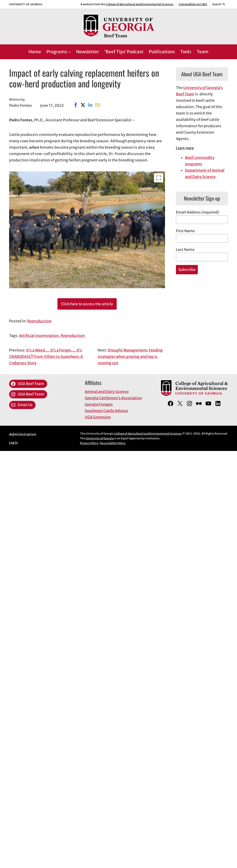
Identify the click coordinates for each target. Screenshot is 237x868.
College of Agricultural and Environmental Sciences (140, 4)
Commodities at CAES (193, 4)
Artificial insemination (39, 336)
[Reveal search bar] (219, 4)
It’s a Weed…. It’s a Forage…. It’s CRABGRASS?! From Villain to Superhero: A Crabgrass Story (46, 356)
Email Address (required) (197, 212)
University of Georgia (100, 438)
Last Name (185, 249)
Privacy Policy (89, 443)
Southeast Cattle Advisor (107, 411)
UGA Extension (98, 417)
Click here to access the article (87, 304)
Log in (13, 443)
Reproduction (39, 321)
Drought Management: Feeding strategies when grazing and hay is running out (130, 356)
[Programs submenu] (69, 52)
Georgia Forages (99, 404)
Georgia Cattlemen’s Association (113, 398)
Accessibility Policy (113, 443)
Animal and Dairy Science (107, 392)
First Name (185, 231)
